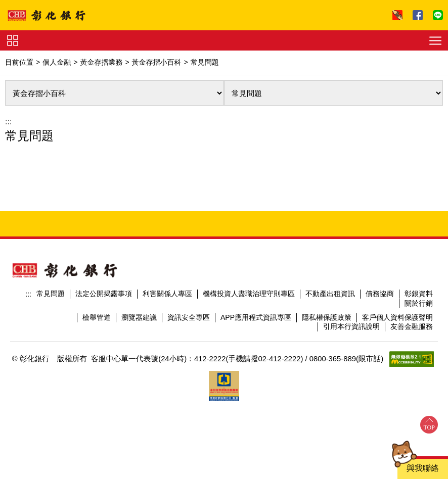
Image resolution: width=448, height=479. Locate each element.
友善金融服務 (412, 326)
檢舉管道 (97, 317)
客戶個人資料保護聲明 (397, 317)
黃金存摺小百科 (157, 62)
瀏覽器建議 (139, 317)
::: (8, 122)
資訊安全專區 (189, 317)
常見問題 (51, 294)
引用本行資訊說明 (351, 326)
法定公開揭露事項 (104, 294)
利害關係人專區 (167, 294)
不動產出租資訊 (330, 294)
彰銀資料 (419, 294)
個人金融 (57, 62)
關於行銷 (419, 303)
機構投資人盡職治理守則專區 (249, 294)
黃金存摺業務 (101, 62)
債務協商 (380, 294)
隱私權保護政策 (327, 317)
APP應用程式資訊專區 (256, 317)
